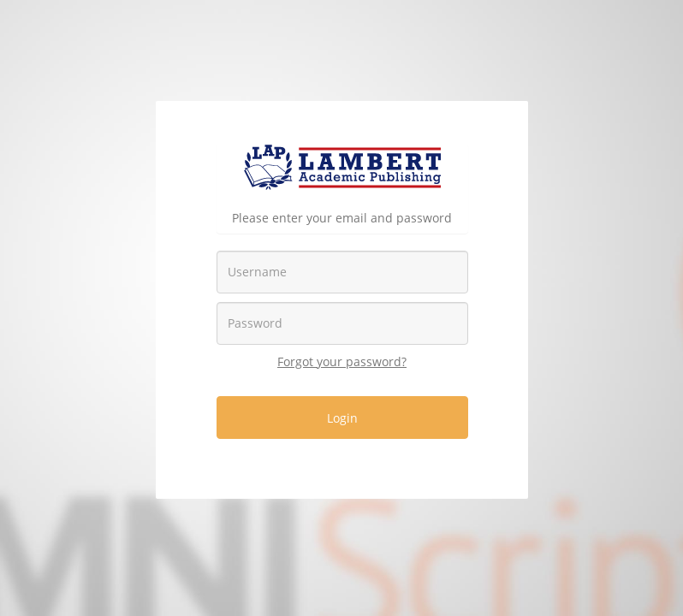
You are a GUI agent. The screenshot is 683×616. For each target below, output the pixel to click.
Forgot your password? (342, 361)
